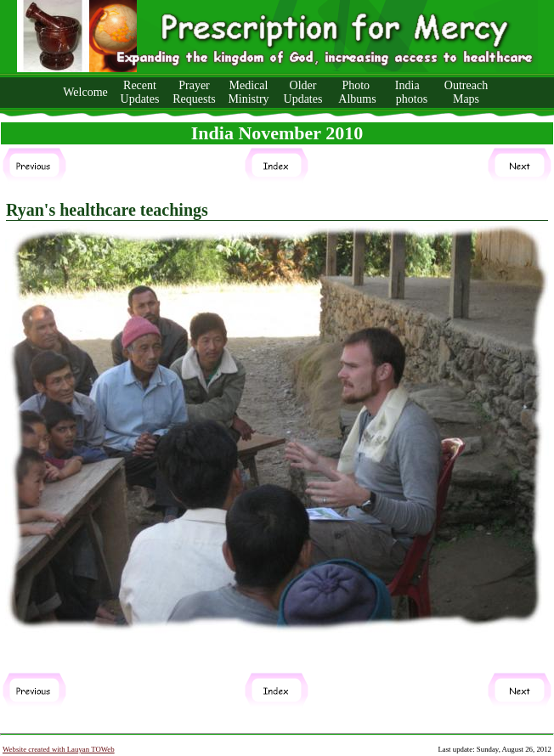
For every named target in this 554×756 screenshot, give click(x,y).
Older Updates (303, 92)
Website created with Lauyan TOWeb (59, 749)
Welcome (85, 92)
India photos (412, 92)
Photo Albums (357, 92)
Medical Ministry (248, 92)
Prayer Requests (194, 92)
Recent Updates (140, 92)
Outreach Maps (466, 92)
